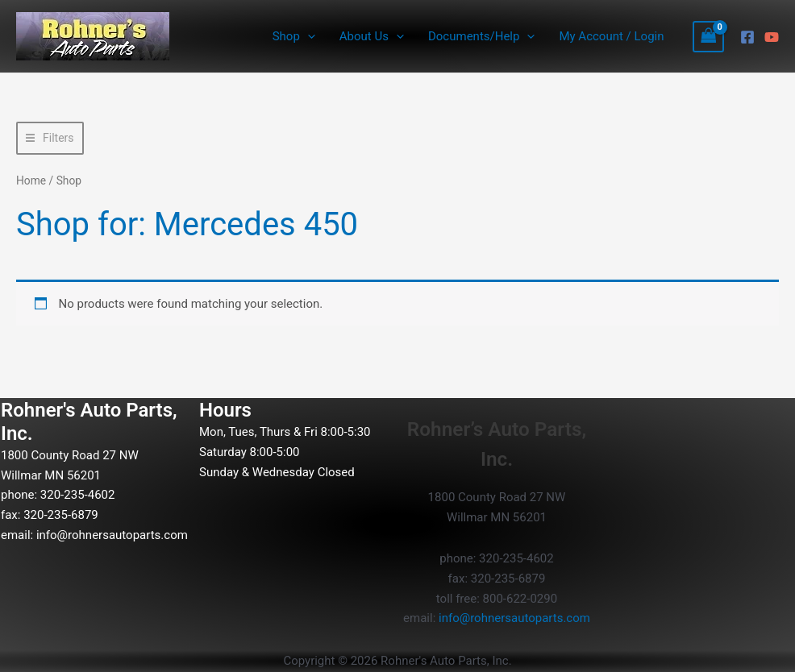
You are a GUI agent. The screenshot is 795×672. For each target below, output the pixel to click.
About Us (372, 36)
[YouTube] (772, 37)
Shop (294, 36)
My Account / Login (611, 36)
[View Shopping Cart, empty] (709, 37)
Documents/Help (481, 36)
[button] (308, 36)
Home (31, 180)
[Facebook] (747, 37)
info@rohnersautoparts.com (112, 535)
